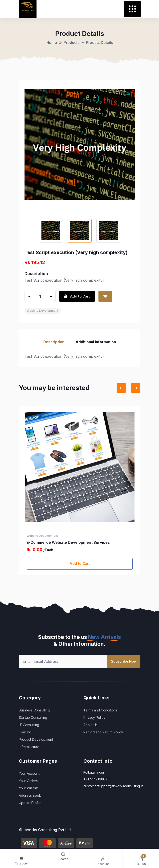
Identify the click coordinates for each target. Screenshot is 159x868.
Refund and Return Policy (103, 732)
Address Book (30, 795)
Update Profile (30, 803)
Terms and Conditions (100, 710)
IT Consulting (29, 725)
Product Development (36, 739)
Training (25, 732)
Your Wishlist (29, 788)
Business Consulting (34, 710)
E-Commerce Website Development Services (68, 542)
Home (52, 43)
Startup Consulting (33, 717)
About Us (90, 725)
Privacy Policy (94, 717)
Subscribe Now (124, 661)
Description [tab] (54, 342)
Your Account (29, 773)
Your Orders (28, 781)
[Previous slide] (121, 388)
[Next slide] (136, 388)
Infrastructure (29, 747)
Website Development (43, 311)
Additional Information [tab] (96, 342)
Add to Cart (80, 564)
